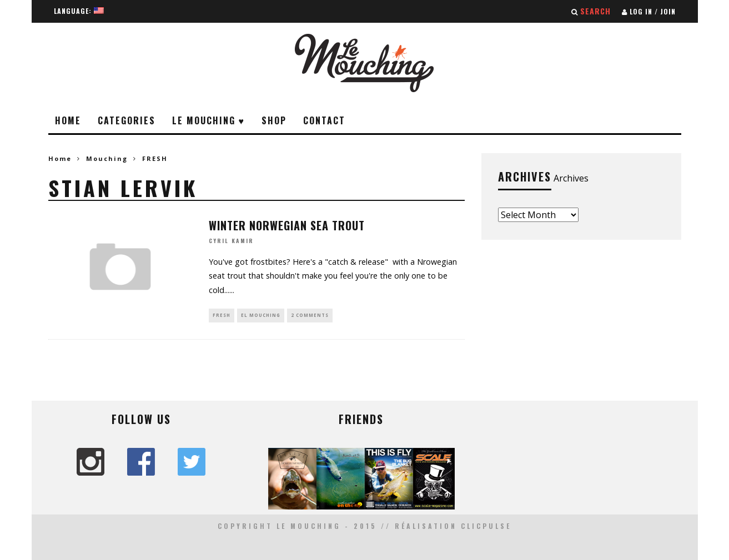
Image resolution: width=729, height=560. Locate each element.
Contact (324, 120)
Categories (127, 120)
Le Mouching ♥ (209, 120)
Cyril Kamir (231, 241)
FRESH (222, 315)
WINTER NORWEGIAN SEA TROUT (287, 225)
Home (68, 120)
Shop (274, 120)
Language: (79, 11)
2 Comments (310, 315)
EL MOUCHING (261, 315)
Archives (571, 178)
